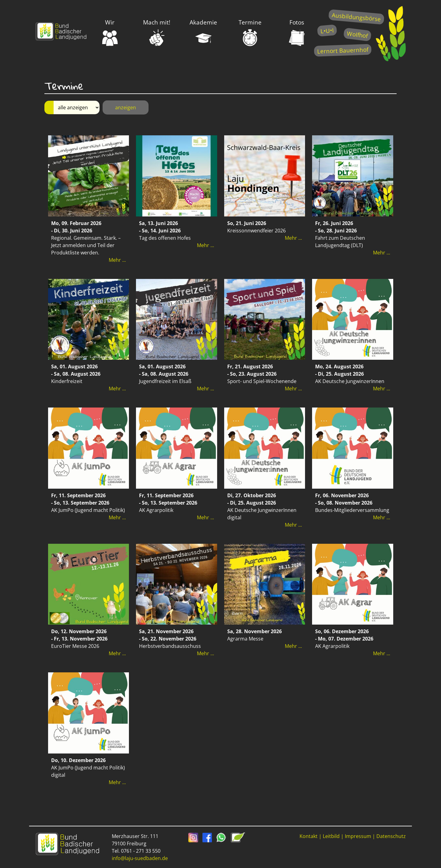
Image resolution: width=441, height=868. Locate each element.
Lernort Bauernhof (343, 50)
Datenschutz (391, 836)
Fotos (297, 32)
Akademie (203, 32)
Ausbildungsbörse (356, 17)
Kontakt (309, 836)
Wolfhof (357, 34)
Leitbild (331, 836)
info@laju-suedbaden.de (140, 858)
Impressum (358, 836)
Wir (110, 32)
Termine (250, 32)
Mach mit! (157, 32)
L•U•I (327, 30)
